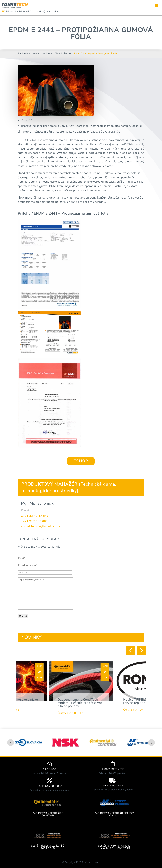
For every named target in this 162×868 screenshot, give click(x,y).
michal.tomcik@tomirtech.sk (41, 526)
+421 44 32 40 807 (35, 516)
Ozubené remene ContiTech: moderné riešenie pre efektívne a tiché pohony (80, 703)
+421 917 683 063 (34, 521)
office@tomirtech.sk (48, 12)
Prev (11, 743)
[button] (131, 650)
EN (7, 12)
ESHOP (81, 461)
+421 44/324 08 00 (21, 12)
